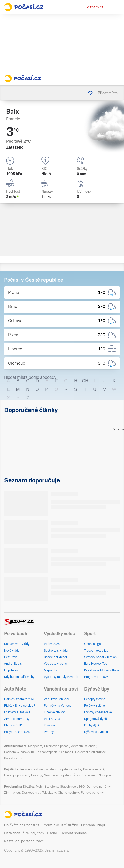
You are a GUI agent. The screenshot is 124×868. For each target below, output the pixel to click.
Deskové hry (31, 793)
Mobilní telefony (47, 787)
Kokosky (50, 725)
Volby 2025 (52, 644)
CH (85, 381)
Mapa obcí (51, 670)
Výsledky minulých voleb (61, 677)
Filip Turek (11, 670)
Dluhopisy (105, 775)
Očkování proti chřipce (90, 752)
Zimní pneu (12, 793)
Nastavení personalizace (24, 841)
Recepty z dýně (95, 699)
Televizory (49, 793)
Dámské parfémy (99, 787)
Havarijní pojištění (17, 775)
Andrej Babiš (13, 664)
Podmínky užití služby (60, 825)
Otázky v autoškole (17, 712)
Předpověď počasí (57, 746)
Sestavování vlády (17, 644)
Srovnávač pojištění (58, 775)
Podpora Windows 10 (19, 752)
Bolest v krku (13, 758)
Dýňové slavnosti (96, 732)
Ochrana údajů (93, 825)
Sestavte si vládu (56, 651)
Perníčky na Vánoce (58, 706)
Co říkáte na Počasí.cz (22, 825)
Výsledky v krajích (56, 664)
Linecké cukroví (55, 712)
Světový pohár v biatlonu (101, 657)
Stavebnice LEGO (72, 787)
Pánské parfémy (92, 793)
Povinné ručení (93, 769)
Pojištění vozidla (70, 769)
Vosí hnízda (52, 719)
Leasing (37, 775)
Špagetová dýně (95, 719)
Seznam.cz (94, 7)
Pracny (49, 732)
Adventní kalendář (84, 746)
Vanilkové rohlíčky (56, 699)
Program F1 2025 (96, 677)
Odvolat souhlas (73, 833)
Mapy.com (35, 746)
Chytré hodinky (68, 793)
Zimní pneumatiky (17, 719)
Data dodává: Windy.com (24, 833)
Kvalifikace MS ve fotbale (102, 670)
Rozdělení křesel (55, 657)
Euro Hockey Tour (96, 664)
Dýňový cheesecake (98, 712)
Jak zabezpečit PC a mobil (54, 752)
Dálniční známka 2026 (20, 699)
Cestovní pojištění (44, 769)
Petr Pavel (11, 657)
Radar (52, 833)
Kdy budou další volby (19, 677)
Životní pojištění (85, 775)
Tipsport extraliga (96, 651)
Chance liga (92, 644)
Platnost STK (13, 725)
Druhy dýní (92, 725)
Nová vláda (12, 651)
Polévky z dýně (94, 706)
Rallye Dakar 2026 (17, 732)
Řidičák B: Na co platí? (20, 706)
